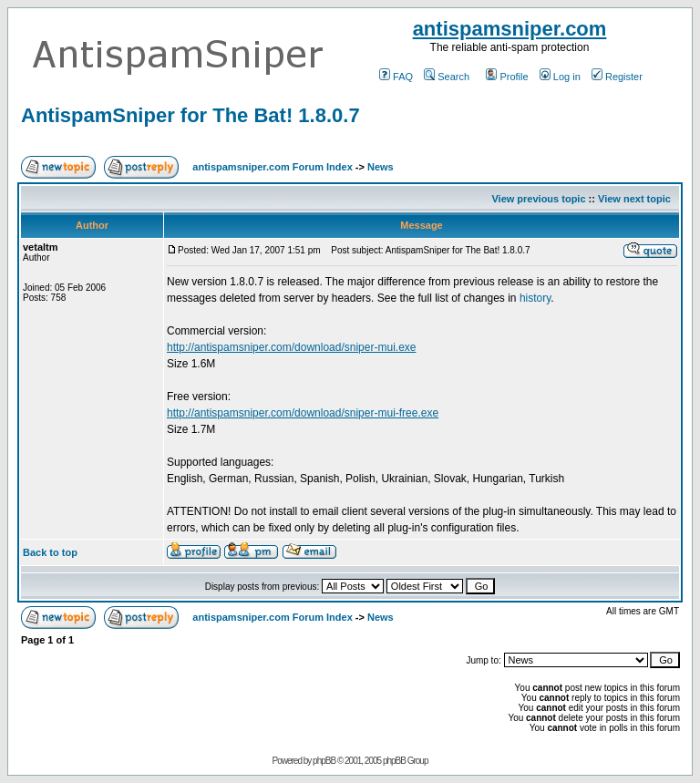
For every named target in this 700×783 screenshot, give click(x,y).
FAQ (396, 77)
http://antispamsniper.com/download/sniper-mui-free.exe (303, 413)
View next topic (634, 199)
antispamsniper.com (510, 29)
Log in (560, 77)
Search (447, 77)
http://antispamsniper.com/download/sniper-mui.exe (291, 347)
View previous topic (538, 199)
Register (617, 77)
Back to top (50, 552)
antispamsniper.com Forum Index (272, 167)
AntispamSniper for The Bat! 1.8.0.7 (190, 115)
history (535, 298)
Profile (507, 77)
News (381, 167)
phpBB (324, 761)
